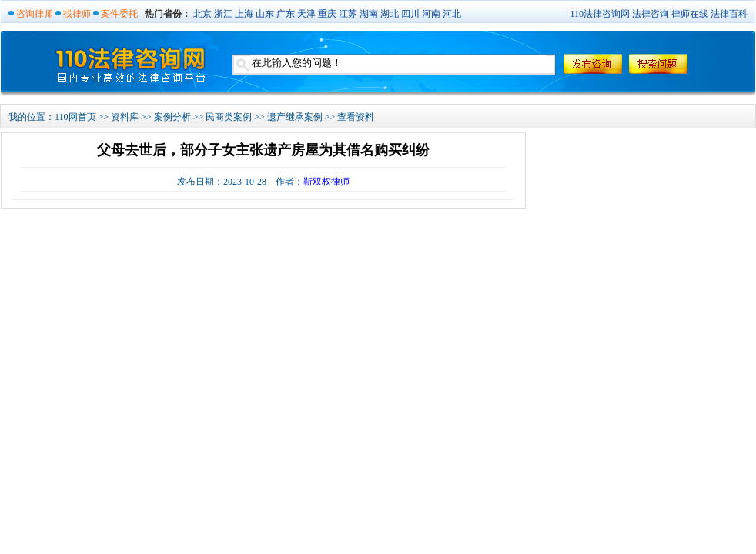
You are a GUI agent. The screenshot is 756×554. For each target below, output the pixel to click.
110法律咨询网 (600, 14)
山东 (265, 14)
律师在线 (690, 14)
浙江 (223, 14)
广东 (286, 14)
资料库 (125, 117)
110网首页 (75, 117)
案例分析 (172, 117)
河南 (431, 14)
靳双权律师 (326, 182)
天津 (306, 14)
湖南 (369, 14)
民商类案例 (229, 117)
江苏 (348, 14)
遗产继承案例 (295, 117)
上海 (244, 14)
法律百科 (729, 14)
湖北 (390, 14)
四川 (410, 14)
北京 (202, 14)
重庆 (327, 14)
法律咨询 (651, 14)
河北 (452, 14)
